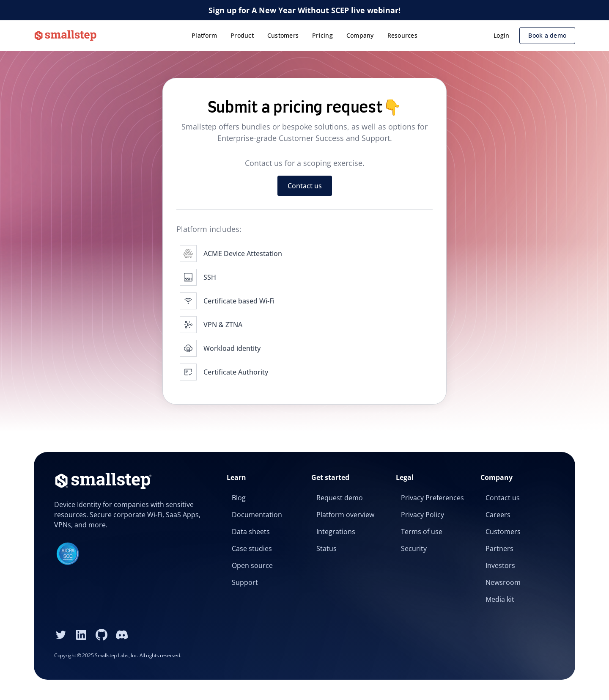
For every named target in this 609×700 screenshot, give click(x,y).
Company (360, 35)
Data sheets (251, 532)
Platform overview (345, 515)
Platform (204, 35)
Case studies (252, 548)
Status (326, 548)
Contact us (305, 186)
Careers (498, 515)
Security (414, 548)
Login (501, 35)
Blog (239, 498)
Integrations (336, 532)
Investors (500, 565)
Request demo (340, 498)
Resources (402, 35)
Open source (252, 565)
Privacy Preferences (432, 498)
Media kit (500, 599)
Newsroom (503, 582)
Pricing (322, 35)
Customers (283, 35)
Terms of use (422, 532)
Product (242, 35)
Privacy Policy (422, 515)
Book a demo (547, 35)
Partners (499, 548)
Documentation (257, 515)
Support (245, 582)
